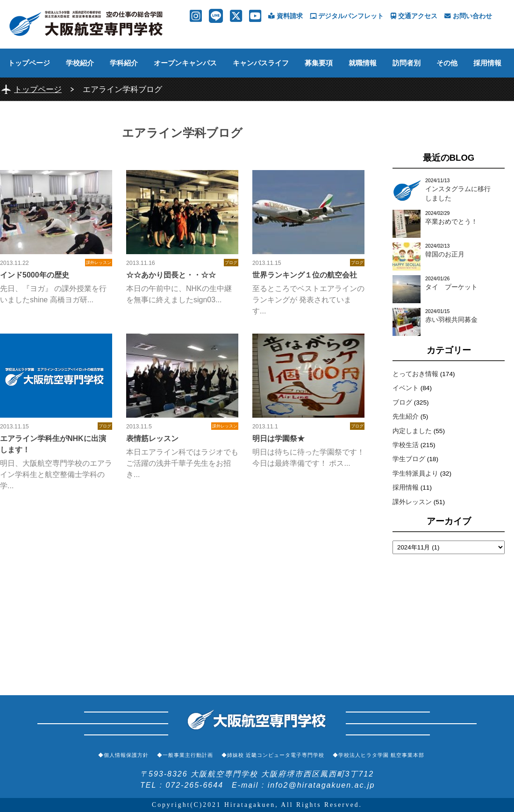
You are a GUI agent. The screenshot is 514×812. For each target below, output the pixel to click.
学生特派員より (415, 474)
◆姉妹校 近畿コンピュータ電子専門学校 (273, 755)
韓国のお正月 (445, 254)
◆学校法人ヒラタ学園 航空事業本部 (378, 755)
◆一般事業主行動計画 (185, 755)
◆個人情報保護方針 (123, 755)
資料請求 (286, 16)
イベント (406, 388)
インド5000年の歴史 (35, 275)
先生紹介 (406, 417)
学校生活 (406, 445)
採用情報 (487, 63)
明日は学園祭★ (278, 438)
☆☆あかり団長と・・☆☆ (171, 275)
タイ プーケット (451, 287)
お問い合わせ (468, 16)
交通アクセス (414, 16)
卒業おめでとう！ (451, 222)
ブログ (402, 402)
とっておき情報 (415, 374)
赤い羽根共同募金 (451, 320)
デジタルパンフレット (347, 16)
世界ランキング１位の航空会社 (305, 275)
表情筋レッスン (152, 438)
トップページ (29, 63)
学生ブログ (409, 459)
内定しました (412, 431)
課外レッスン (412, 502)
